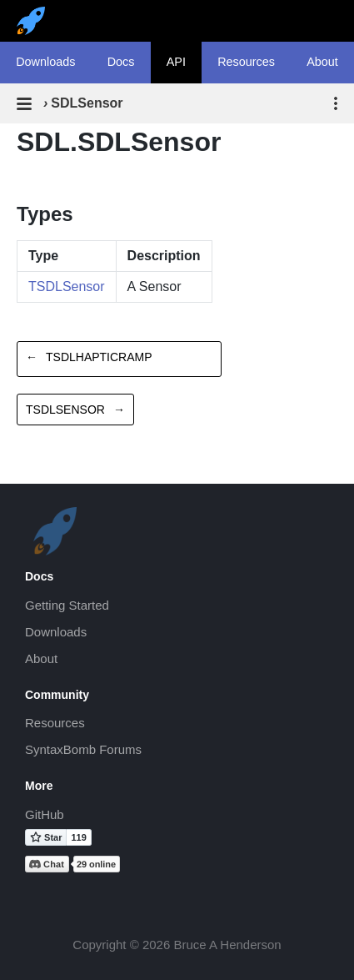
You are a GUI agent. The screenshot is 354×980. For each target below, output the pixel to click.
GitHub (45, 814)
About (41, 658)
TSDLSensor (67, 286)
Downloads (45, 62)
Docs (121, 62)
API (176, 62)
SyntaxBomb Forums (83, 749)
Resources (246, 62)
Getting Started (67, 605)
